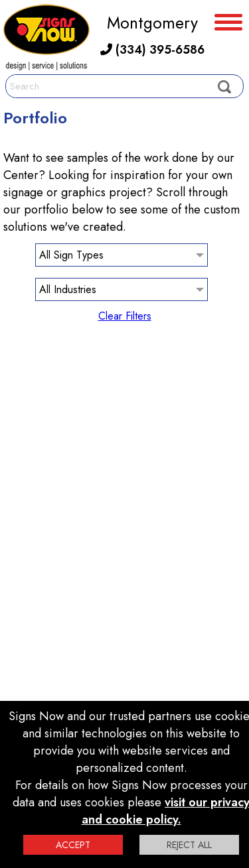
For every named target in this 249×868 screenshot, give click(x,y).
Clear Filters (125, 316)
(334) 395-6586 (152, 50)
